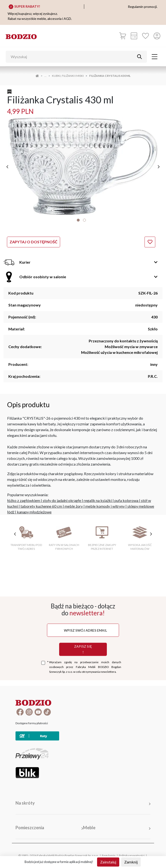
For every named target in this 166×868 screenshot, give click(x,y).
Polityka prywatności (132, 855)
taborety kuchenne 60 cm (41, 506)
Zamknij (131, 862)
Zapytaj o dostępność (34, 242)
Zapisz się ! (83, 649)
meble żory (74, 506)
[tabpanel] (83, 166)
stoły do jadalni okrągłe (62, 500)
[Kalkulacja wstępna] (134, 36)
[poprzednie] (7, 167)
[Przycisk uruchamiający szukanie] (140, 57)
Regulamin (109, 855)
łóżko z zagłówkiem (24, 500)
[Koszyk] (123, 36)
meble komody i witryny (105, 506)
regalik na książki (98, 500)
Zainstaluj (108, 862)
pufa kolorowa (126, 500)
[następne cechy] (151, 534)
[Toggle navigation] (155, 57)
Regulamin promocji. (143, 7)
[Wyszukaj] (73, 57)
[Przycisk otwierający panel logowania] (157, 36)
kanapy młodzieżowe (34, 512)
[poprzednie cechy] (15, 534)
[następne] (159, 167)
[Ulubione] (145, 36)
